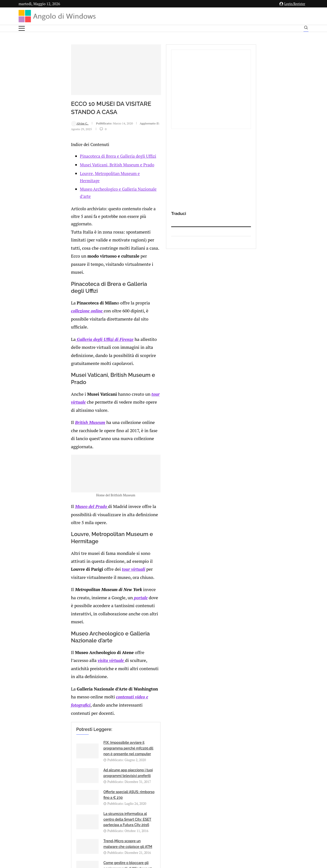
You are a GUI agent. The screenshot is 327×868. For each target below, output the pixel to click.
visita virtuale (137, 514)
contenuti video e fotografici (181, 533)
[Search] (306, 29)
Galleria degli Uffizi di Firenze (58, 275)
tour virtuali (53, 471)
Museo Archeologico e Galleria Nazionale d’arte (78, 197)
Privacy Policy (150, 819)
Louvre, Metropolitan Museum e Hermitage (74, 188)
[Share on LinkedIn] (76, 680)
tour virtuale (115, 305)
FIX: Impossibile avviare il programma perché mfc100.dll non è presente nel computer (86, 576)
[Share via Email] (97, 680)
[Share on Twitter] (70, 680)
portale (175, 483)
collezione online (119, 255)
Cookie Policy (177, 819)
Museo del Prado (45, 433)
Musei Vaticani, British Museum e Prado (71, 180)
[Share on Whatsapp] (86, 680)
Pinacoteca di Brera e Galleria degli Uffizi (72, 171)
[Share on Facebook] (66, 680)
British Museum (44, 325)
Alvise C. (34, 143)
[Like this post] (60, 680)
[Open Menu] (22, 28)
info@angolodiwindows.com (173, 793)
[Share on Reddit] (81, 680)
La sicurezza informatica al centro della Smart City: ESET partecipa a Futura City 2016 (177, 604)
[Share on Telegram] (91, 680)
